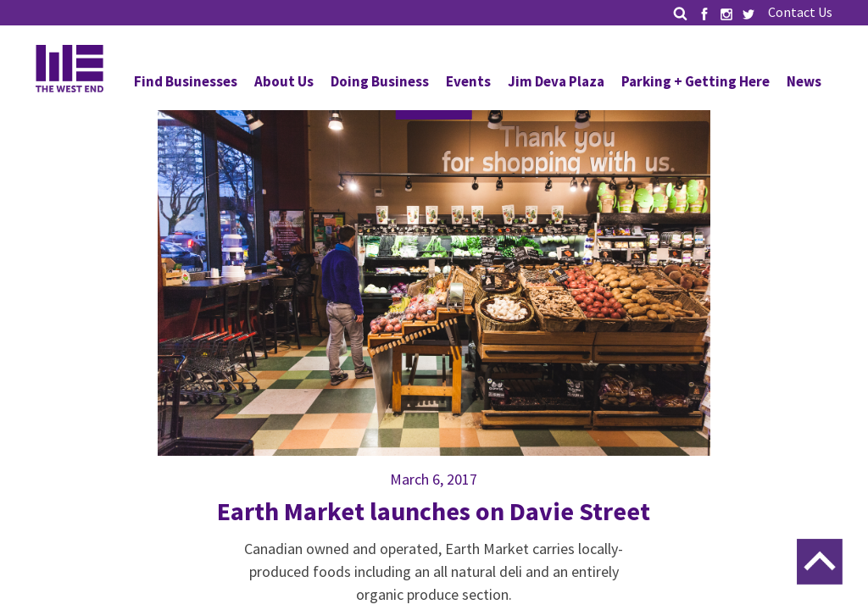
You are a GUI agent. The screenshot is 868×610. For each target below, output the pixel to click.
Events (468, 81)
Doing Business (380, 81)
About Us (284, 81)
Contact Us (800, 12)
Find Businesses (186, 81)
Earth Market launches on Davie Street (434, 511)
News (804, 81)
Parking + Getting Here (696, 81)
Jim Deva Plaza (556, 81)
